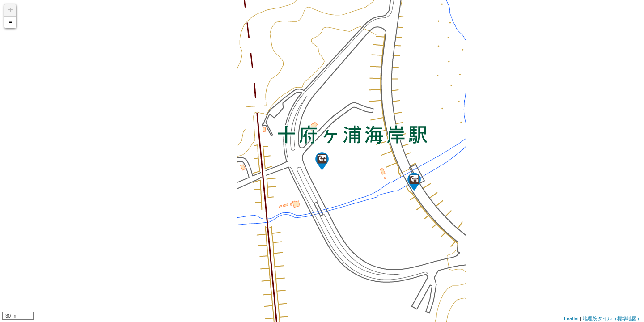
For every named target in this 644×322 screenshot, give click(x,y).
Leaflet (571, 318)
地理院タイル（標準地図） (612, 318)
